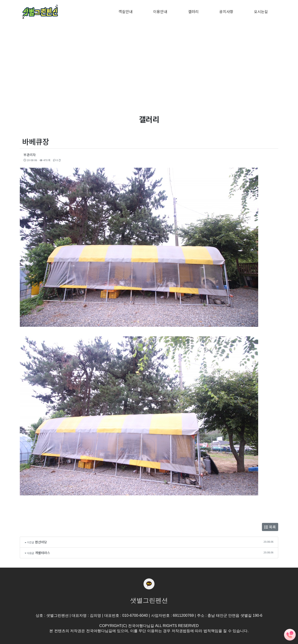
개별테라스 (42, 553)
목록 (270, 527)
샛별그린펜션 (149, 600)
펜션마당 (41, 542)
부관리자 (30, 155)
